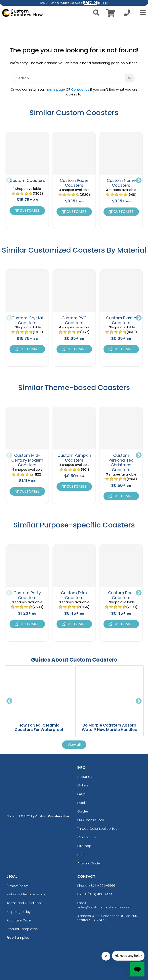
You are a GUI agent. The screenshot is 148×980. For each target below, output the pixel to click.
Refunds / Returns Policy (26, 894)
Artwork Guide (89, 863)
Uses (81, 855)
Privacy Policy (17, 886)
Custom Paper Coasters (74, 183)
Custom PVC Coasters (74, 320)
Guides (83, 811)
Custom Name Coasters (121, 183)
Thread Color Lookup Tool (98, 829)
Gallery (83, 785)
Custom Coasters (27, 180)
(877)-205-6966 (102, 886)
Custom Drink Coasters (74, 595)
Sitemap (84, 846)
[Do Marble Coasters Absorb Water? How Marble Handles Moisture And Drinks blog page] (109, 692)
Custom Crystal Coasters (27, 320)
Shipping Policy (19, 912)
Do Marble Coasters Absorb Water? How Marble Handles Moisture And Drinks (109, 730)
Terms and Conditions (25, 903)
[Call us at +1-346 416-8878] (127, 14)
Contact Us (80, 89)
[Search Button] (130, 78)
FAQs (81, 794)
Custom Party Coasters (27, 595)
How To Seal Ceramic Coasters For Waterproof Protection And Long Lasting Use (39, 732)
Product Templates (22, 929)
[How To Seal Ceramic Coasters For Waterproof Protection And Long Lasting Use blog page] (39, 692)
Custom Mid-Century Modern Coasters (27, 460)
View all (74, 745)
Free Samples (18, 937)
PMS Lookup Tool (91, 820)
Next (139, 181)
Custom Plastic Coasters (121, 320)
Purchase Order (19, 920)
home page (55, 89)
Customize (27, 210)
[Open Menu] (141, 13)
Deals (82, 803)
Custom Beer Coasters (121, 595)
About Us (85, 777)
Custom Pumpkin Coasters (74, 458)
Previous (9, 181)
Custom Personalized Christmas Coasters (121, 462)
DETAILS (103, 3)
